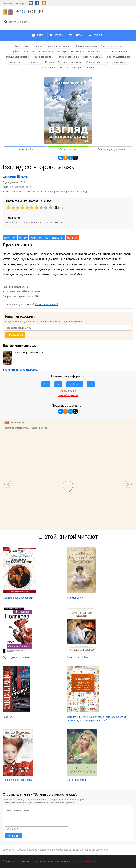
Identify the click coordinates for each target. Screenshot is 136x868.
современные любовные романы (30, 192)
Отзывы (58, 35)
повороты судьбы (31, 222)
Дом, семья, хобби (111, 46)
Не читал (72, 238)
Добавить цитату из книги (111, 149)
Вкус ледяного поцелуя (16, 657)
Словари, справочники (70, 62)
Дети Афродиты (77, 780)
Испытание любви (78, 657)
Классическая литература (53, 51)
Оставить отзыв (68, 149)
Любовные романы (43, 57)
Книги (40, 35)
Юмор (90, 67)
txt (58, 384)
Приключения (14, 62)
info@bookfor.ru (63, 861)
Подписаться (15, 335)
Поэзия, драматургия (119, 57)
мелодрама (13, 222)
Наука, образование (68, 57)
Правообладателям (86, 861)
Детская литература (86, 46)
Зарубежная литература (22, 51)
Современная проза (97, 62)
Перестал (58, 238)
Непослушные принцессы (17, 780)
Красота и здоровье (116, 51)
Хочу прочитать (39, 238)
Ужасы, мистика (120, 62)
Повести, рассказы (93, 57)
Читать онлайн (25, 149)
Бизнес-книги (22, 46)
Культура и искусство (17, 57)
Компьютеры (95, 51)
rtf (91, 384)
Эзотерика (77, 67)
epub (75, 384)
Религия (49, 62)
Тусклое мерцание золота (23, 353)
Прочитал (10, 238)
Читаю (23, 238)
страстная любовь (53, 222)
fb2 (46, 384)
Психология (77, 51)
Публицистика (33, 62)
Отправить (14, 836)
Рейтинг (97, 35)
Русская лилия (76, 598)
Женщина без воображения (19, 598)
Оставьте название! (46, 304)
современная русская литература (70, 192)
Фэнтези (63, 67)
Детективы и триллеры (59, 46)
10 (51, 207)
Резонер (7, 717)
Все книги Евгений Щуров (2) (21, 370)
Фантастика (49, 67)
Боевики (38, 46)
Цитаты (78, 35)
